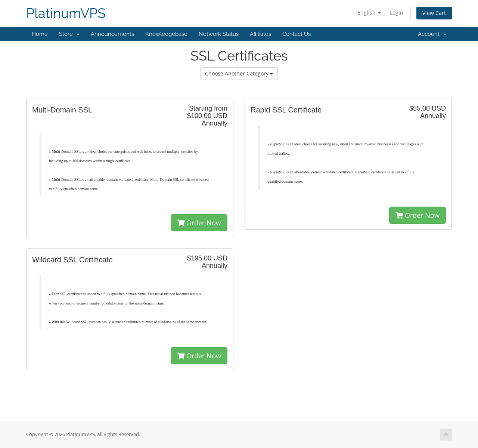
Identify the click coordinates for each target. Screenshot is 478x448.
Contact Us (297, 34)
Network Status (219, 34)
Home (40, 34)
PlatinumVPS (66, 13)
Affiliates (260, 34)
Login (397, 13)
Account (432, 34)
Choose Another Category (239, 73)
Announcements (112, 34)
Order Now (199, 223)
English (369, 13)
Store (69, 34)
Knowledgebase (166, 34)
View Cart (434, 13)
